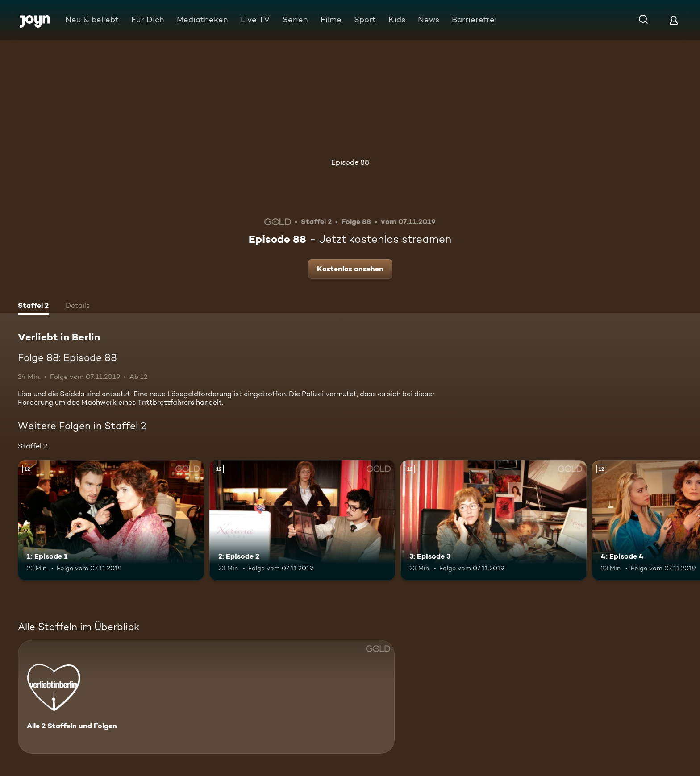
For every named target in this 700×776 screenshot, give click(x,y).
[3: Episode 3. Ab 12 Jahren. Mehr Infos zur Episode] (494, 521)
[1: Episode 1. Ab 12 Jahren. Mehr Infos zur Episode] (111, 521)
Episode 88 (350, 162)
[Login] (674, 20)
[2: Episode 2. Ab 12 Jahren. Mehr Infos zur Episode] (302, 521)
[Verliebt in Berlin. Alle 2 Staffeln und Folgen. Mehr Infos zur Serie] (206, 697)
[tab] (33, 307)
